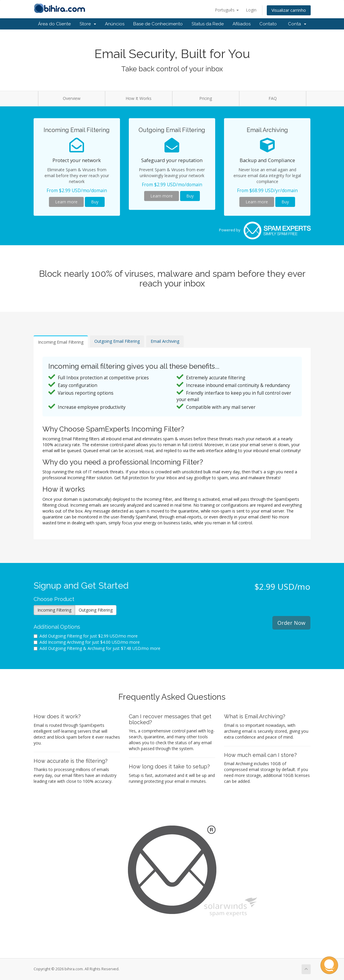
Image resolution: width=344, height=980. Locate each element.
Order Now (291, 623)
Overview (72, 98)
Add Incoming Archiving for (87, 642)
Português (227, 10)
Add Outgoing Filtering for (86, 636)
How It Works (139, 98)
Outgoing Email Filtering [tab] (117, 341)
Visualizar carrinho (289, 10)
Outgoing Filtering (96, 610)
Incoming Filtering (54, 610)
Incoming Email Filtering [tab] (61, 342)
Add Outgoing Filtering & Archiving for (97, 648)
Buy (95, 202)
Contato (268, 24)
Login (251, 10)
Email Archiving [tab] (165, 341)
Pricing (206, 98)
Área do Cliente (54, 24)
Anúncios (115, 24)
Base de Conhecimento (158, 24)
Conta (297, 24)
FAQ (273, 98)
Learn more (66, 202)
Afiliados (242, 24)
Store (88, 24)
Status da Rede (208, 24)
